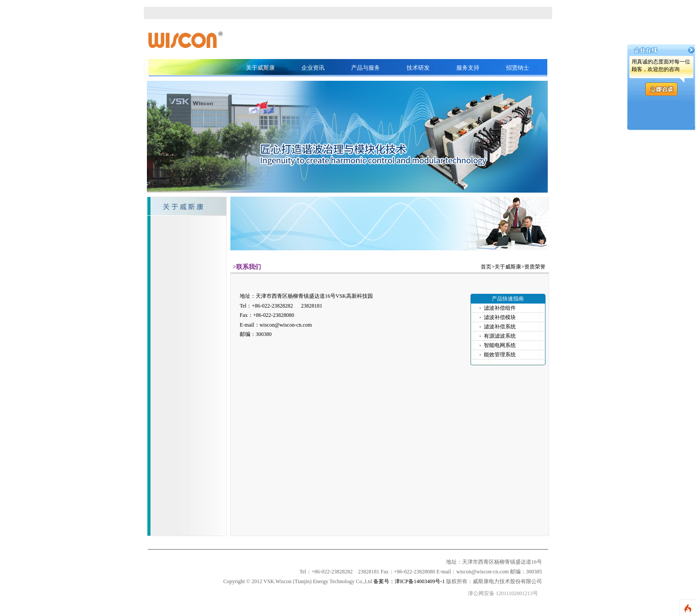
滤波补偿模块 (500, 317)
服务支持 (468, 68)
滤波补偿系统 (500, 327)
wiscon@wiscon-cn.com (286, 325)
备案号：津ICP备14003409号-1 (409, 581)
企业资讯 (313, 68)
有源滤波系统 (500, 336)
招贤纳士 (518, 68)
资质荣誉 (535, 267)
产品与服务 (366, 68)
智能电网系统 (500, 345)
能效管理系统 (500, 355)
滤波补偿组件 (500, 308)
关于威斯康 (260, 68)
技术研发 (418, 68)
